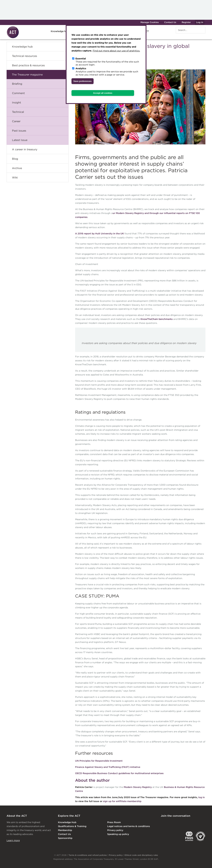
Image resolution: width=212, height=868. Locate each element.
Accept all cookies (103, 93)
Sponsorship (65, 838)
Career (16, 121)
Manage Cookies (150, 22)
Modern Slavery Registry (138, 787)
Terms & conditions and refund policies (88, 855)
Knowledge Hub (67, 822)
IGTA (178, 836)
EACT (166, 836)
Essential (81, 59)
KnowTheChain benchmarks (157, 319)
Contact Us (170, 22)
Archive (17, 168)
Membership (65, 830)
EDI (200, 836)
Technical (18, 112)
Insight (16, 102)
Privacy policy (115, 830)
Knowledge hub (60, 31)
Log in (200, 22)
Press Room (114, 822)
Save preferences (83, 81)
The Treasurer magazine (27, 74)
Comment (18, 93)
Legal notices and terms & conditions (129, 826)
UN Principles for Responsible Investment (99, 761)
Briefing (17, 84)
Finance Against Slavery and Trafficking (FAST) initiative (108, 767)
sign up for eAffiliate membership (122, 801)
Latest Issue (20, 140)
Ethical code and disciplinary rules (141, 855)
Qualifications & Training (72, 826)
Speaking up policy (118, 834)
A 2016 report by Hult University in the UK (99, 234)
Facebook (190, 823)
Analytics (81, 68)
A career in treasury (25, 149)
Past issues (19, 131)
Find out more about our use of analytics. (116, 51)
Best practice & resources (28, 65)
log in (202, 797)
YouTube (203, 823)
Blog (15, 159)
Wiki (15, 177)
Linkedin (163, 823)
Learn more (13, 840)
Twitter (176, 823)
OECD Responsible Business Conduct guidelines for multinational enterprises (119, 773)
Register (186, 22)
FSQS (189, 836)
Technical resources (25, 56)
